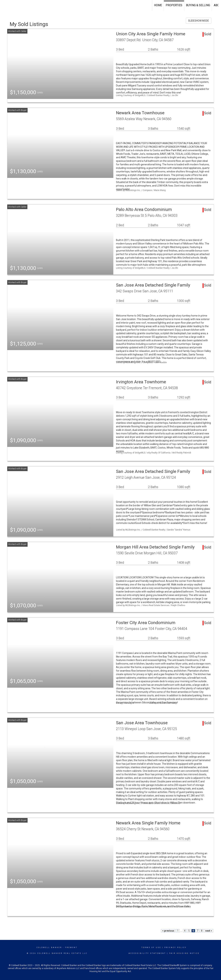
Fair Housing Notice (184, 953)
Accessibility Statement (147, 953)
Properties (174, 5)
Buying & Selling (198, 5)
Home (158, 5)
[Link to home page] (5, 5)
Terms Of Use (151, 947)
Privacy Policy (175, 947)
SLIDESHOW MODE (199, 21)
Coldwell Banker (49, 947)
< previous (168, 931)
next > (209, 931)
